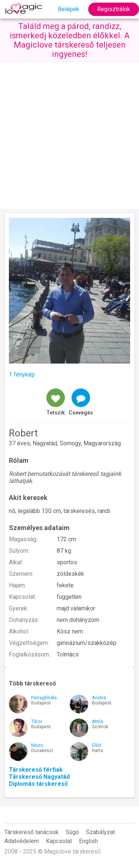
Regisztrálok (114, 9)
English (88, 841)
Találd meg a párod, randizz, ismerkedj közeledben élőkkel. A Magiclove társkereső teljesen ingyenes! (70, 40)
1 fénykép (22, 375)
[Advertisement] (69, 135)
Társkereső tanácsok (32, 832)
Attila (97, 721)
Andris (99, 698)
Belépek (69, 9)
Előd (97, 745)
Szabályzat (100, 832)
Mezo (37, 745)
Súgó (72, 832)
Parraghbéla (44, 698)
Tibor (37, 721)
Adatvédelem (22, 841)
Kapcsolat (59, 841)
